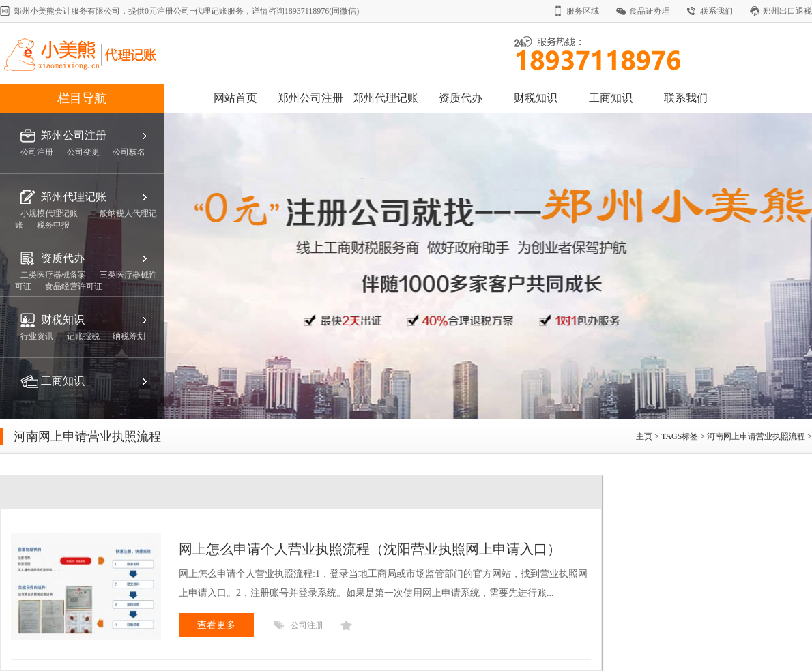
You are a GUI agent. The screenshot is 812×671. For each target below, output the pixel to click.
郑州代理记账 (386, 98)
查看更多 (216, 625)
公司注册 (307, 625)
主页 (645, 436)
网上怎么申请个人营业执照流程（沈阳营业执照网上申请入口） (370, 549)
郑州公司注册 (310, 98)
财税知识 (536, 98)
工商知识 (611, 98)
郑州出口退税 (787, 11)
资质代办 (461, 98)
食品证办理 (650, 11)
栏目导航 (82, 98)
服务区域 (583, 11)
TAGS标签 (680, 436)
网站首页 (235, 98)
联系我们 (716, 11)
